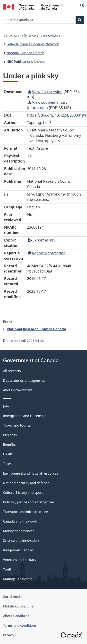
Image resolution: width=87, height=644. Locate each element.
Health (8, 454)
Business (10, 435)
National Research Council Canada (37, 329)
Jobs (6, 406)
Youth (8, 569)
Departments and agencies (24, 380)
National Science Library (25, 53)
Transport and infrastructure (26, 512)
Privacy (9, 635)
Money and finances (19, 531)
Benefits (9, 445)
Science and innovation (42, 35)
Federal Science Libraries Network (33, 44)
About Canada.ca (16, 616)
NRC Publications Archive (26, 62)
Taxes (7, 464)
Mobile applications (18, 606)
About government (18, 390)
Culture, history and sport (23, 493)
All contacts (12, 371)
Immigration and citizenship (25, 416)
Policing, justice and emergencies (29, 502)
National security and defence (26, 483)
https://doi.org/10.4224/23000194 (57, 115)
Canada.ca (11, 35)
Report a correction (47, 253)
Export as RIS (42, 240)
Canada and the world (20, 521)
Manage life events (18, 579)
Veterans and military (20, 560)
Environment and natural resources (31, 473)
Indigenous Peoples (18, 550)
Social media (13, 597)
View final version (45, 92)
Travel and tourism (18, 425)
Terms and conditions (20, 625)
